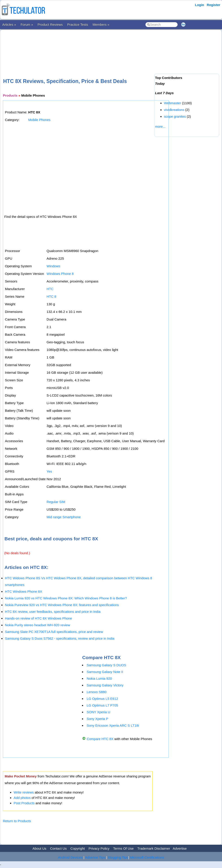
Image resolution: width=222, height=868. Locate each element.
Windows (53, 266)
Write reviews (24, 792)
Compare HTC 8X (100, 739)
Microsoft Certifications (147, 857)
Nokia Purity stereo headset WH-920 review (38, 625)
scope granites (175, 116)
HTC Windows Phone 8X (24, 591)
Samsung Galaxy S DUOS (106, 665)
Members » (101, 24)
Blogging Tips (118, 857)
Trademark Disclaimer (154, 848)
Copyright (78, 848)
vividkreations (174, 110)
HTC (50, 289)
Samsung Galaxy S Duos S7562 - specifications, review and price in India (60, 638)
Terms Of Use (123, 848)
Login (199, 5)
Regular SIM (56, 502)
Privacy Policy (99, 848)
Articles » (9, 24)
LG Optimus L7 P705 (102, 705)
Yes (49, 471)
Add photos (22, 798)
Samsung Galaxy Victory (105, 685)
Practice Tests (78, 24)
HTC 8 (51, 296)
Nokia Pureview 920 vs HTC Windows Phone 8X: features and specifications (62, 605)
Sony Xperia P (97, 719)
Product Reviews (50, 24)
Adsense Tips (95, 857)
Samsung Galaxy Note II (105, 672)
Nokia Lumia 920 (99, 678)
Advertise (180, 848)
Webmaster (172, 103)
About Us (39, 848)
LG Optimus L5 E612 (102, 699)
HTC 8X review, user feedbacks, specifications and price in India (53, 612)
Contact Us (58, 848)
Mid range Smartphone (64, 517)
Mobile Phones (39, 120)
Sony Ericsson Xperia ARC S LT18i (113, 725)
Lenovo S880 (97, 692)
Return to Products (17, 821)
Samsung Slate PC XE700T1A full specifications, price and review (54, 632)
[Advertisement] (84, 47)
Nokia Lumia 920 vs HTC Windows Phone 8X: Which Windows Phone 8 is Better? (66, 598)
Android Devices (70, 857)
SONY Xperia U (98, 712)
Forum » (27, 24)
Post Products (24, 803)
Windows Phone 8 (60, 274)
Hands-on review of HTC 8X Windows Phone (38, 618)
